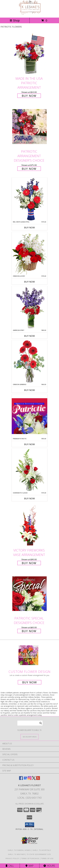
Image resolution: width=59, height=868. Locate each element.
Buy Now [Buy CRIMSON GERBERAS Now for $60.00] (29, 390)
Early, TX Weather (16, 854)
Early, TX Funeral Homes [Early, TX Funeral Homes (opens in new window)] (19, 850)
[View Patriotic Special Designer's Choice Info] (29, 594)
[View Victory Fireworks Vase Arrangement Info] (29, 526)
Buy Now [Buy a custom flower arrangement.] (30, 682)
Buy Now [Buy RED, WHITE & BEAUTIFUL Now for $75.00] (29, 228)
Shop (15, 20)
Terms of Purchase (30, 858)
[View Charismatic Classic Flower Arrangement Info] (29, 470)
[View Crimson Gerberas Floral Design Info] (29, 362)
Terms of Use (47, 858)
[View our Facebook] (21, 779)
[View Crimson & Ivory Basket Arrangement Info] (29, 253)
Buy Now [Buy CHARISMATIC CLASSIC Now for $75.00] (29, 498)
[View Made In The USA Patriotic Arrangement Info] (29, 54)
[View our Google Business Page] (25, 779)
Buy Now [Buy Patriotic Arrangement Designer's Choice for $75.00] (29, 169)
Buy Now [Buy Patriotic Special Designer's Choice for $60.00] (29, 631)
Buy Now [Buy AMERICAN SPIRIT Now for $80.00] (29, 336)
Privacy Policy (12, 858)
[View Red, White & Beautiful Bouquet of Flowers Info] (29, 199)
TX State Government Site (39, 854)
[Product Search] (30, 723)
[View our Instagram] (29, 779)
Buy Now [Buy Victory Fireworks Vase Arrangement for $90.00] (29, 563)
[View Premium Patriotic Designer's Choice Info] (29, 416)
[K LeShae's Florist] (29, 14)
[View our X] (34, 779)
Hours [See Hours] (49, 866)
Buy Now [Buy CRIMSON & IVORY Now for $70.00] (29, 282)
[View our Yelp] (38, 779)
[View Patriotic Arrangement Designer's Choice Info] (29, 127)
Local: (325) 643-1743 (29, 798)
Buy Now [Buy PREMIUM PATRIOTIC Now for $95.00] (29, 444)
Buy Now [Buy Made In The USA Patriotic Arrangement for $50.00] (29, 96)
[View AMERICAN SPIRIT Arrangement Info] (29, 308)
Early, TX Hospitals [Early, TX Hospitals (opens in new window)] (42, 850)
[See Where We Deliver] (29, 737)
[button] (30, 825)
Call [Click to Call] (10, 866)
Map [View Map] (29, 866)
